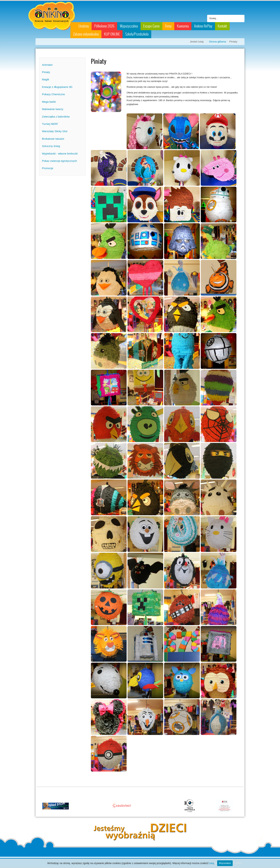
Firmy (168, 26)
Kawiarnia (183, 26)
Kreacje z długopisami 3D (57, 87)
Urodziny (84, 26)
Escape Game (151, 26)
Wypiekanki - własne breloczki (60, 154)
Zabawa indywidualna (86, 34)
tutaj (212, 863)
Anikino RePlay (203, 26)
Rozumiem (225, 863)
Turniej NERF (50, 124)
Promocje (48, 168)
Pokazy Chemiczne (53, 94)
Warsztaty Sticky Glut (55, 131)
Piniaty (46, 72)
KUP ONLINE (112, 34)
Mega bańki (49, 102)
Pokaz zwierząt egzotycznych (59, 161)
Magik (46, 79)
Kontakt (222, 26)
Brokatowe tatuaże (53, 139)
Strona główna (217, 42)
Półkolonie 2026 (104, 26)
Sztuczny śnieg (51, 146)
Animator (47, 65)
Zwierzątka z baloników (56, 117)
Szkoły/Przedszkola (137, 34)
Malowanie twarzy (53, 109)
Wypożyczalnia (129, 26)
